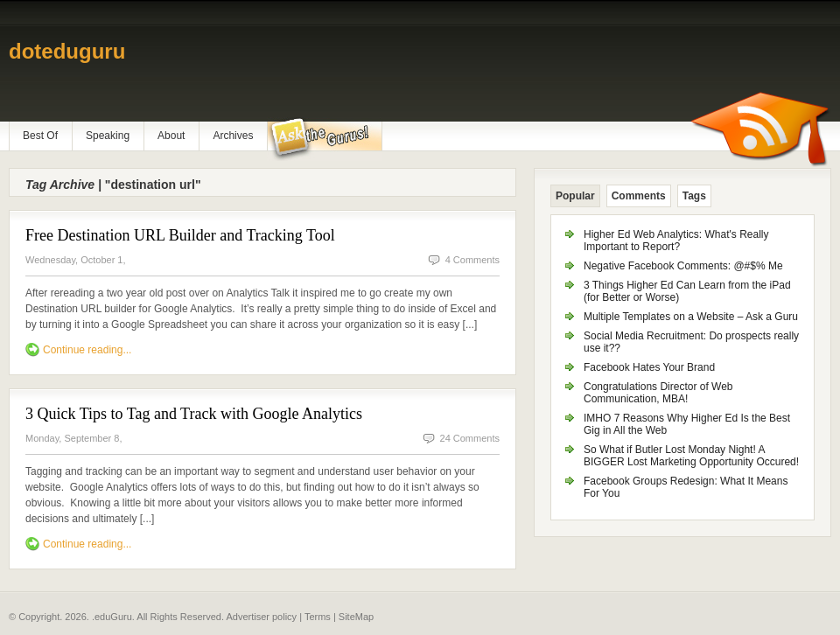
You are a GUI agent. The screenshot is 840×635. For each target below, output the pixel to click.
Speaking (108, 136)
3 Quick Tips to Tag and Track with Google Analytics (194, 414)
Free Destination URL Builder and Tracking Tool (180, 235)
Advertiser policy (261, 617)
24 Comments (470, 438)
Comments (639, 196)
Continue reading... (87, 350)
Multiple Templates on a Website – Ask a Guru (691, 317)
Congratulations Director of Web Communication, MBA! (658, 393)
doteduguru (67, 51)
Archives (233, 136)
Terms (318, 617)
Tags (694, 196)
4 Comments (472, 260)
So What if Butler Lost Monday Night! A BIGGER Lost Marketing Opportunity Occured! (691, 456)
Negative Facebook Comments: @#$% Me (683, 266)
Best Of (40, 136)
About (171, 136)
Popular (575, 196)
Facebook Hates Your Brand (649, 367)
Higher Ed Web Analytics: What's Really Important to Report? (676, 241)
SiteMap (356, 617)
